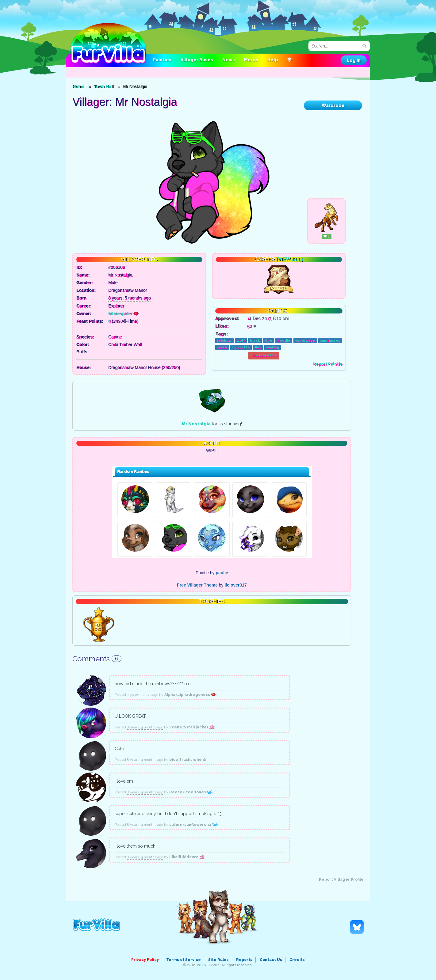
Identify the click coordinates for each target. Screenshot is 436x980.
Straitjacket (199, 727)
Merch (251, 60)
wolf (241, 340)
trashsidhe (193, 760)
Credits (297, 960)
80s (258, 347)
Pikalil (175, 857)
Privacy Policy (145, 960)
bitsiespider (124, 313)
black (255, 340)
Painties (162, 60)
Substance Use (264, 355)
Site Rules (218, 960)
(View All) (290, 259)
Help (273, 60)
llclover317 (236, 585)
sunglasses (330, 340)
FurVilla (108, 44)
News (229, 60)
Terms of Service (184, 960)
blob (174, 760)
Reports (244, 960)
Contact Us (271, 960)
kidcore (194, 857)
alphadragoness (196, 695)
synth (222, 347)
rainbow (224, 340)
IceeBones (198, 792)
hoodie (284, 340)
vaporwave (305, 340)
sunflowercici (201, 825)
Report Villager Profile (341, 879)
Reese (176, 792)
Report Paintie (328, 364)
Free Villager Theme (197, 585)
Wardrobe (333, 105)
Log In (354, 60)
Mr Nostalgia (196, 424)
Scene (176, 727)
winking (273, 347)
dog (269, 340)
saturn (176, 825)
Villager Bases (197, 60)
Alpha (170, 695)
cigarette (241, 347)
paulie (222, 573)
